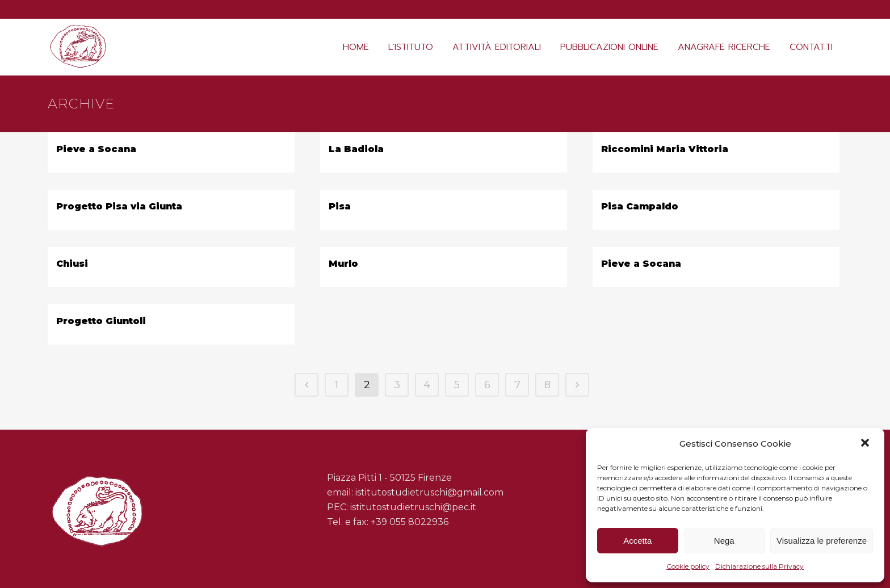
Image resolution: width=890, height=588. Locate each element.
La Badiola (356, 149)
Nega (724, 541)
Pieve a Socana (96, 149)
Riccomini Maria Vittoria (665, 149)
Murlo (343, 264)
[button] (866, 444)
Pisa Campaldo (640, 206)
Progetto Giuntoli (101, 321)
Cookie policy (688, 566)
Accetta (637, 541)
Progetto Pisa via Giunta (119, 206)
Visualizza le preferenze (822, 541)
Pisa (340, 206)
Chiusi (72, 264)
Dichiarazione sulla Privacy (759, 566)
